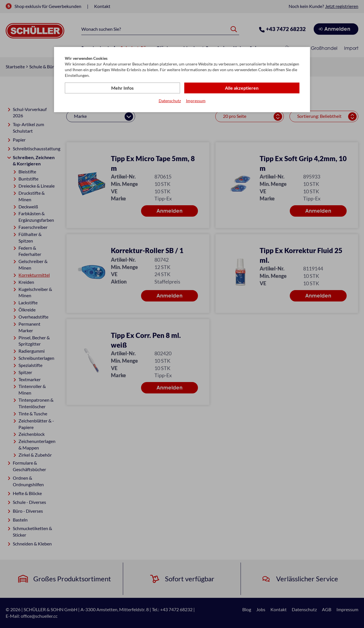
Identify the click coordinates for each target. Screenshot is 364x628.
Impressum (196, 101)
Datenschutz (170, 101)
